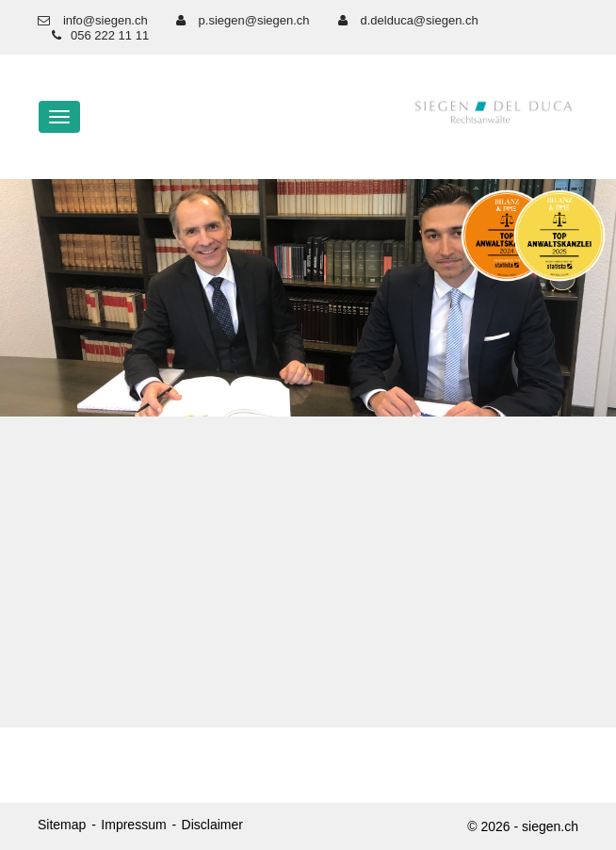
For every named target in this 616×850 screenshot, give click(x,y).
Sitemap (62, 825)
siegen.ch (550, 826)
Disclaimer (212, 825)
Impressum (133, 825)
